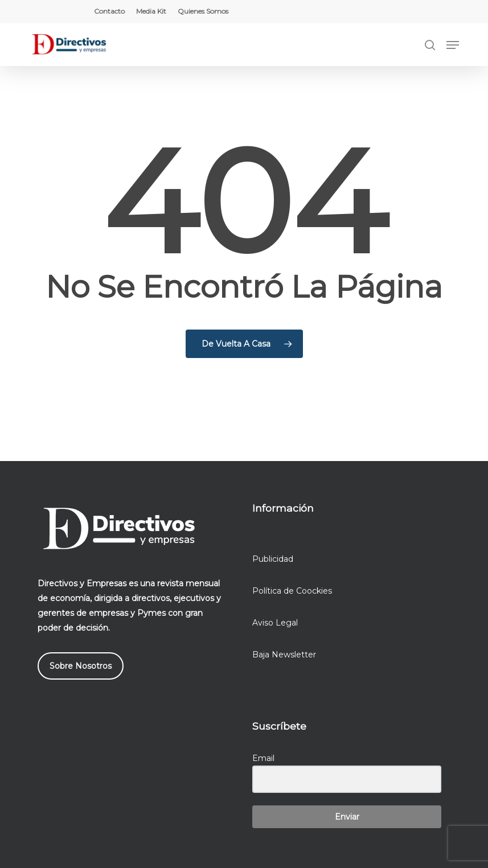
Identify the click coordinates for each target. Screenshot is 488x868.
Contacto (109, 11)
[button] (453, 45)
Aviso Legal (275, 623)
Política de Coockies (292, 591)
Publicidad (273, 559)
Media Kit (151, 11)
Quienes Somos (203, 11)
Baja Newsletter (284, 655)
